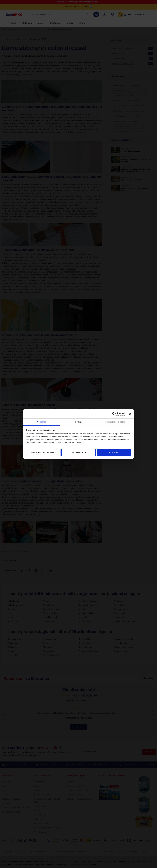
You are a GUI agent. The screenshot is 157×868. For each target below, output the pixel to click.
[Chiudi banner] (130, 414)
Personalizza (79, 452)
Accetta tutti (114, 452)
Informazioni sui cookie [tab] (115, 422)
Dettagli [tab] (78, 422)
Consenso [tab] (42, 422)
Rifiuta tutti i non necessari (43, 452)
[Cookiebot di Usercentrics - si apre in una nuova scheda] (114, 414)
